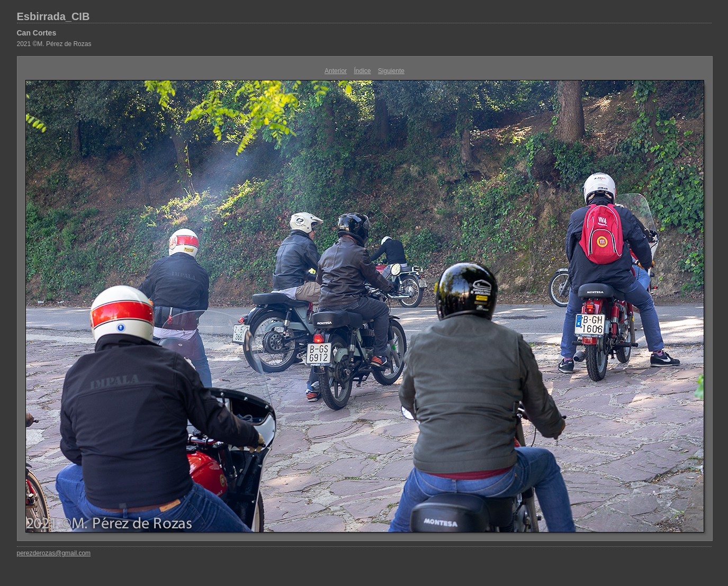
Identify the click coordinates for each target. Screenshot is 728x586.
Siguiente (391, 71)
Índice (362, 71)
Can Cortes (37, 33)
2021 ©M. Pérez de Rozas (54, 44)
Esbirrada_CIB (53, 16)
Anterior (336, 71)
